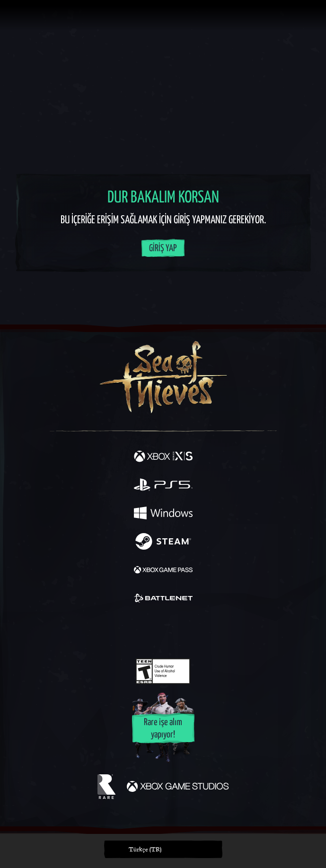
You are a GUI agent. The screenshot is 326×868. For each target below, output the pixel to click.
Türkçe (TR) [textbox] (145, 849)
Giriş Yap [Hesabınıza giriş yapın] (163, 249)
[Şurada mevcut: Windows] (163, 514)
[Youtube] (162, 631)
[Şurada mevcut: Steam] (163, 543)
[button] (163, 849)
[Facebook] (95, 631)
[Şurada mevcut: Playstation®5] (163, 486)
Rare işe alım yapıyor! (163, 729)
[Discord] (190, 631)
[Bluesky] (229, 632)
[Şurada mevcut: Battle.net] (163, 599)
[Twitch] (134, 631)
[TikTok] (210, 632)
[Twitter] (113, 631)
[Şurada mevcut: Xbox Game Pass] (163, 571)
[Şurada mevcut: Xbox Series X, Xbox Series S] (163, 457)
